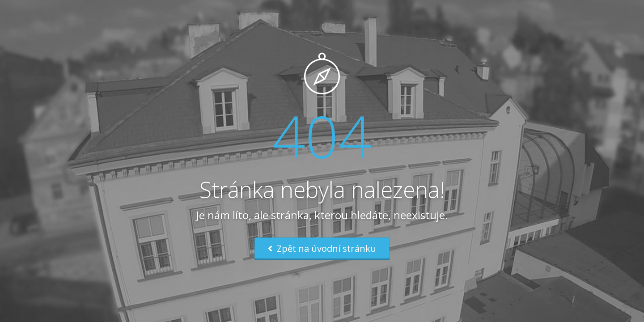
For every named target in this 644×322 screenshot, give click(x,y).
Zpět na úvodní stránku (322, 248)
